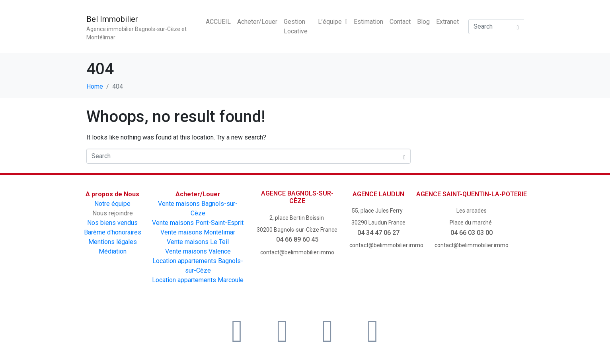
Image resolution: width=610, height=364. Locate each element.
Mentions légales (113, 242)
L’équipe (332, 22)
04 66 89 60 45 (297, 239)
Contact (400, 22)
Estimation (368, 22)
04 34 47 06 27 (378, 233)
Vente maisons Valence (198, 251)
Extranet (447, 22)
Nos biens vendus (112, 223)
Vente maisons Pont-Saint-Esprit (198, 223)
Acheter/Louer (257, 22)
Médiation (113, 251)
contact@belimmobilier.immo (297, 252)
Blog (423, 22)
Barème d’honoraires (113, 232)
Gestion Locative (296, 26)
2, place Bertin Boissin (297, 218)
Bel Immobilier (112, 19)
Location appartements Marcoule (198, 280)
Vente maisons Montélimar (198, 232)
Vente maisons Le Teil (198, 242)
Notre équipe (112, 204)
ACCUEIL (218, 22)
